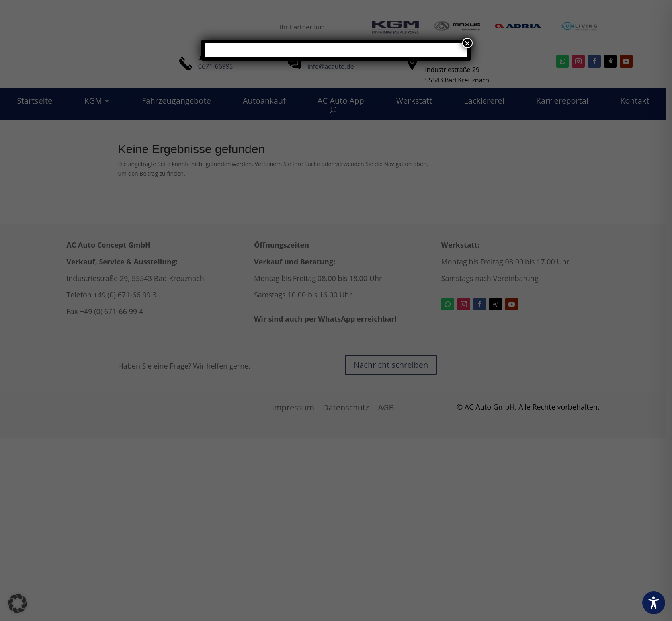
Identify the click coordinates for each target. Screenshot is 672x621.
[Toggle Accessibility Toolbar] (654, 603)
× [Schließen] (467, 43)
